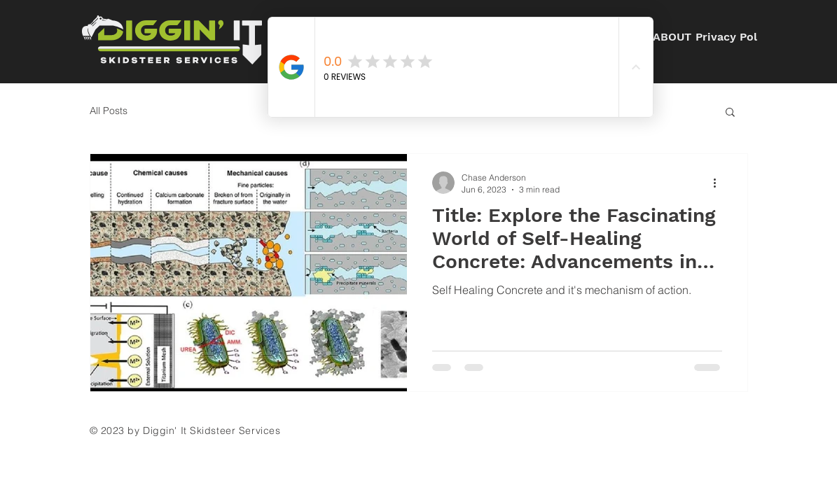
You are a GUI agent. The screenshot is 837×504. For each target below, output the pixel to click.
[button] (730, 113)
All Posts (109, 111)
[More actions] (720, 183)
